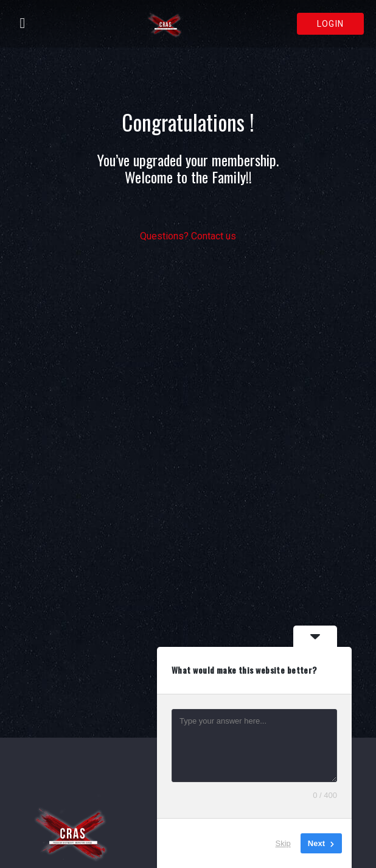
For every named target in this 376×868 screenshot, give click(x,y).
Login (330, 24)
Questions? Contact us (188, 236)
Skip (283, 843)
